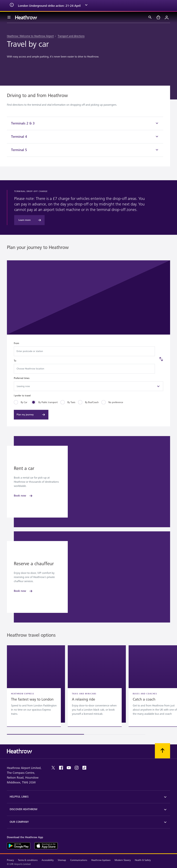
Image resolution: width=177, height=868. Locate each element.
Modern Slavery (123, 860)
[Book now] (23, 496)
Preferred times (22, 378)
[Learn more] (29, 220)
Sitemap (62, 860)
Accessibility (48, 860)
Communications (79, 860)
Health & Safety (143, 860)
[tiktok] (84, 768)
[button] (36, 684)
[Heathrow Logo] (26, 17)
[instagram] (77, 768)
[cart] (158, 17)
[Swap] (161, 359)
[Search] (150, 17)
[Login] (167, 17)
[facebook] (61, 768)
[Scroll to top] (162, 751)
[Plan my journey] (31, 415)
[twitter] (53, 768)
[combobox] (84, 351)
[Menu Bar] (9, 17)
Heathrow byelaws (101, 860)
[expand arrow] (86, 6)
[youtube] (69, 768)
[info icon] (12, 6)
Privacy (10, 860)
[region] (88, 690)
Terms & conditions (28, 860)
